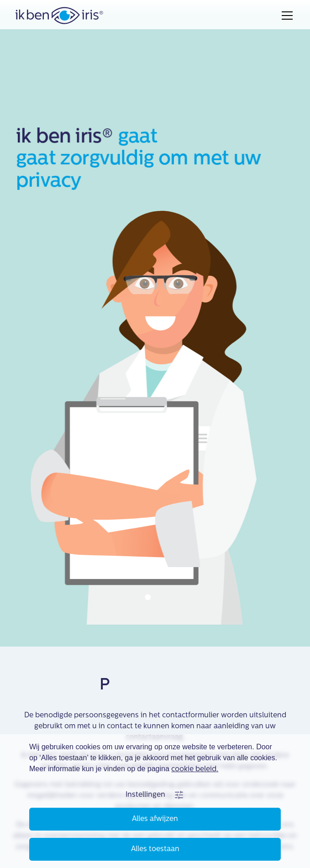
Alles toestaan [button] (155, 849)
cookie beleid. (195, 769)
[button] (155, 795)
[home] (59, 16)
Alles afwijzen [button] (155, 819)
